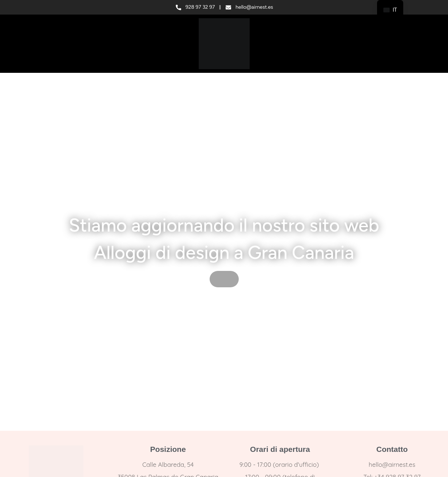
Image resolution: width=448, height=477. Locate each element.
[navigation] (390, 10)
